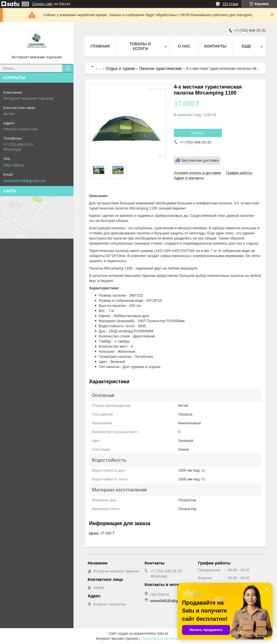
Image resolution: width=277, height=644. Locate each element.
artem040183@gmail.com (25, 181)
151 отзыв (230, 4)
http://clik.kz (14, 165)
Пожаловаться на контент (161, 639)
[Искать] (68, 68)
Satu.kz (163, 634)
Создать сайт (42, 4)
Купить (198, 133)
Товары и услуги (140, 46)
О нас (184, 46)
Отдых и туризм (121, 69)
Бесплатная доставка (200, 160)
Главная (100, 46)
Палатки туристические (161, 69)
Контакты (215, 46)
